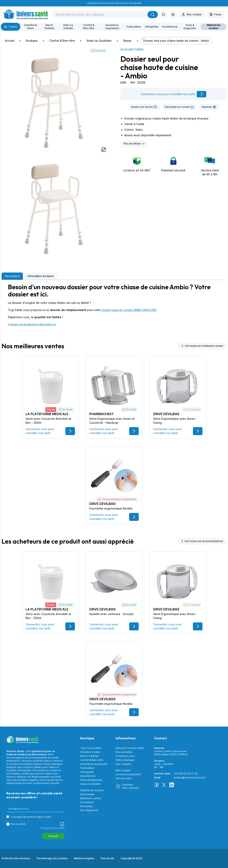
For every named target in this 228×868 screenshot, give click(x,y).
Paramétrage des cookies (52, 858)
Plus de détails (134, 144)
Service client (124, 778)
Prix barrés (87, 806)
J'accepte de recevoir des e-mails (31, 817)
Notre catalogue (125, 760)
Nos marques (123, 764)
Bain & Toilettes (49, 27)
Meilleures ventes (91, 798)
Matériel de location (214, 27)
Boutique (32, 41)
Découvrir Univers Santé (130, 748)
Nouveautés (87, 794)
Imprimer (209, 107)
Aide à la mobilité (68, 27)
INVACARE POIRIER (132, 49)
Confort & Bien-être (89, 27)
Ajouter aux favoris (144, 107)
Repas (127, 41)
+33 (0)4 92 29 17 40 (186, 774)
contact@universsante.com (189, 778)
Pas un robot (18, 824)
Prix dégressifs (89, 810)
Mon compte (123, 770)
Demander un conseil (179, 107)
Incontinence (170, 27)
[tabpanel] (114, 305)
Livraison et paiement (128, 774)
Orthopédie (151, 27)
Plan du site (107, 858)
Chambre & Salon (30, 27)
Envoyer (53, 836)
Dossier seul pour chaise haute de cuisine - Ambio (176, 41)
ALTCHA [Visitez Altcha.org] (59, 828)
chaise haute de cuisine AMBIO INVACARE (129, 310)
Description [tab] (12, 276)
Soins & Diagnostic (190, 27)
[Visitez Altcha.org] (62, 824)
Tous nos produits (91, 748)
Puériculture (134, 27)
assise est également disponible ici (33, 324)
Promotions (87, 802)
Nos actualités (124, 752)
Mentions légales (84, 858)
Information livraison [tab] (41, 276)
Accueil (10, 41)
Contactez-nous (125, 756)
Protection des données (16, 858)
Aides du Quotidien (99, 41)
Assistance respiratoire (112, 27)
